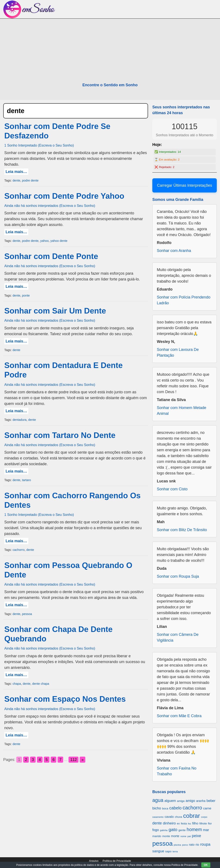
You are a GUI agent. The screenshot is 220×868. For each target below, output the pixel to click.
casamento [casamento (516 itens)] (158, 817)
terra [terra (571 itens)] (175, 851)
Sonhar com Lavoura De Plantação (178, 352)
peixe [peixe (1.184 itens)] (196, 836)
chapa (17, 684)
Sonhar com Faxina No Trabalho (177, 771)
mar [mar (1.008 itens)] (206, 830)
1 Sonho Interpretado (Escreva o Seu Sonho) (39, 145)
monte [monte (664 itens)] (166, 836)
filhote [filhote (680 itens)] (203, 823)
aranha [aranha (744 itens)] (201, 801)
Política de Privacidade (117, 861)
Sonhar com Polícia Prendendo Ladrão (184, 300)
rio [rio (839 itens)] (197, 845)
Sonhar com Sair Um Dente (55, 311)
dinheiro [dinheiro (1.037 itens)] (169, 823)
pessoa (27, 614)
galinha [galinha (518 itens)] (164, 830)
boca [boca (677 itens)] (165, 808)
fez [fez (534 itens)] (190, 824)
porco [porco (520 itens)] (185, 845)
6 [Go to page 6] (53, 760)
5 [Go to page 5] (47, 760)
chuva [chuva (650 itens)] (179, 817)
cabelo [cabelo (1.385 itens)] (175, 808)
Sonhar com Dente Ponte (51, 256)
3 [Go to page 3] (33, 760)
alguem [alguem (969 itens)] (170, 801)
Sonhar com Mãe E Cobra (179, 716)
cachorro (18, 550)
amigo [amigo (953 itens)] (190, 801)
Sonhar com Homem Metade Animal (182, 411)
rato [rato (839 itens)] (192, 845)
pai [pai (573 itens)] (189, 836)
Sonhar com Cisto (172, 489)
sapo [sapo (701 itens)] (168, 851)
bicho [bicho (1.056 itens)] (157, 808)
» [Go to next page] (82, 760)
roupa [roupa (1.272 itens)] (205, 844)
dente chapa (41, 684)
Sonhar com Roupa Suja (178, 576)
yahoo (44, 241)
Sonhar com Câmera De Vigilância (178, 637)
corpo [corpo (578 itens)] (204, 817)
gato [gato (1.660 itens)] (173, 829)
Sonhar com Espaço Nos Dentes (65, 699)
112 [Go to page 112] (73, 760)
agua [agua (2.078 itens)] (158, 800)
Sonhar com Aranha (174, 251)
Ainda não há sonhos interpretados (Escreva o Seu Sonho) (50, 206)
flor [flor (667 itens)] (210, 823)
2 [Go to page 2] (26, 760)
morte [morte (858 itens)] (175, 836)
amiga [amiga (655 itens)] (181, 801)
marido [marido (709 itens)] (157, 836)
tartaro (26, 480)
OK (206, 865)
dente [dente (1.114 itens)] (157, 823)
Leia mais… (16, 172)
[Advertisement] (110, 51)
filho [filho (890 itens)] (195, 823)
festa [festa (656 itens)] (184, 823)
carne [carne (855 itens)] (207, 808)
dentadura (19, 420)
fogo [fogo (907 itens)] (156, 830)
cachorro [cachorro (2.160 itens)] (192, 808)
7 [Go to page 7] (60, 760)
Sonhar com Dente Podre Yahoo (64, 196)
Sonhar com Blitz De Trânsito (182, 530)
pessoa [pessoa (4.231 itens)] (163, 843)
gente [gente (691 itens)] (182, 830)
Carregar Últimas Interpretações (185, 185)
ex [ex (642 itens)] (178, 824)
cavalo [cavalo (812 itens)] (169, 817)
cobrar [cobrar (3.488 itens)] (192, 816)
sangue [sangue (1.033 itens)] (158, 851)
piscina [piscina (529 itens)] (177, 845)
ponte (26, 295)
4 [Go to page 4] (40, 760)
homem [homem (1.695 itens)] (194, 829)
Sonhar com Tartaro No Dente (60, 435)
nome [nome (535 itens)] (183, 836)
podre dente (30, 180)
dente (16, 180)
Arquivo (94, 861)
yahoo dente (59, 241)
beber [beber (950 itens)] (211, 801)
